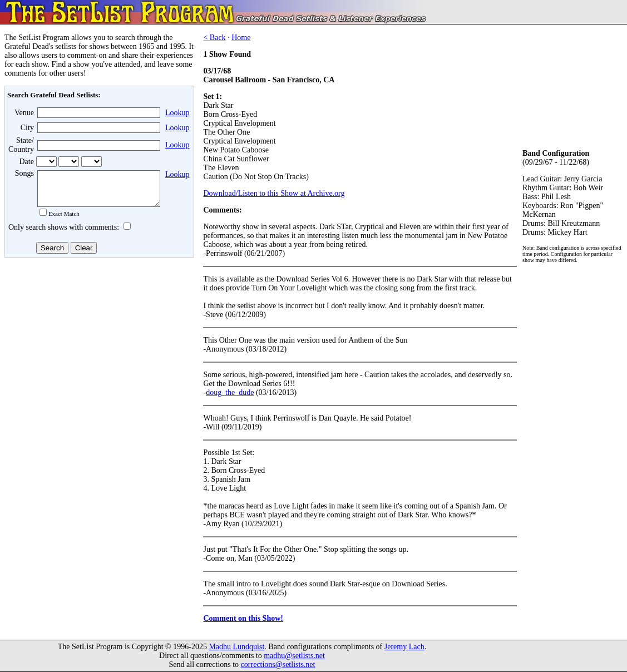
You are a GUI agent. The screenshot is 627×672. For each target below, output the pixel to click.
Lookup (177, 113)
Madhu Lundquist (236, 647)
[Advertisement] (98, 350)
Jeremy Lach (404, 647)
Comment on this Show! (243, 618)
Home (241, 38)
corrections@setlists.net (278, 664)
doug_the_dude (230, 392)
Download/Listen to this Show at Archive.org (274, 193)
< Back (214, 38)
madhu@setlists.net (294, 656)
